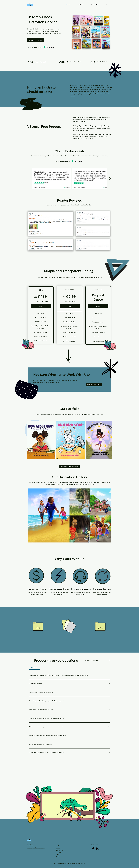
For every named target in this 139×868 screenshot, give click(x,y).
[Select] (41, 306)
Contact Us (59, 850)
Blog (57, 856)
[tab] (34, 667)
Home (58, 848)
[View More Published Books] (69, 467)
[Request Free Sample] (35, 40)
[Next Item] (110, 179)
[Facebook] (93, 849)
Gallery (58, 854)
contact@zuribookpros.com (36, 848)
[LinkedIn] (97, 849)
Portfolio (59, 852)
